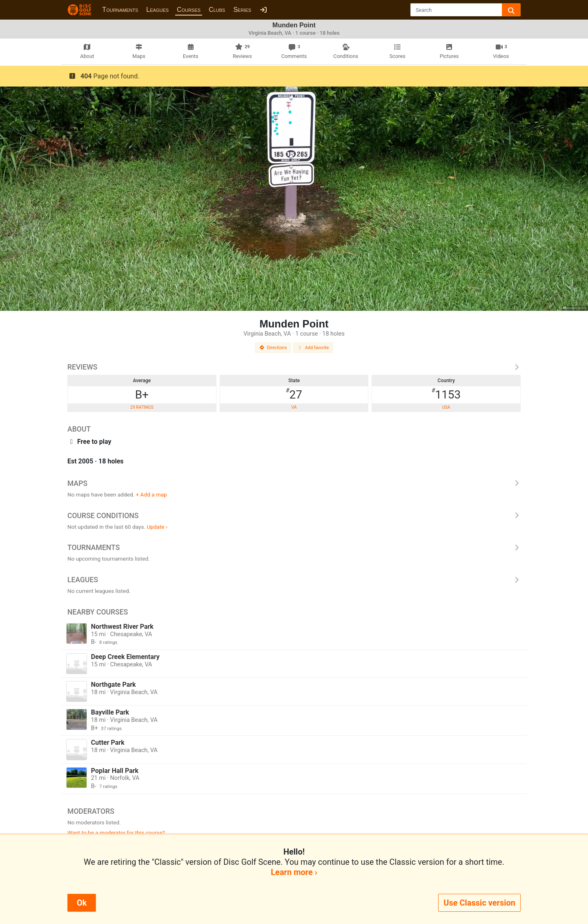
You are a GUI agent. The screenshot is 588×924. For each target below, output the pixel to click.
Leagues (157, 10)
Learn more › (294, 872)
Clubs (217, 10)
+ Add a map (151, 494)
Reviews (294, 367)
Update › (157, 527)
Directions (273, 348)
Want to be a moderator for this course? (116, 833)
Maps (294, 483)
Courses (189, 10)
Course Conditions (294, 516)
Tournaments (120, 10)
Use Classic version (479, 903)
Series (242, 10)
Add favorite (313, 348)
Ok (82, 903)
